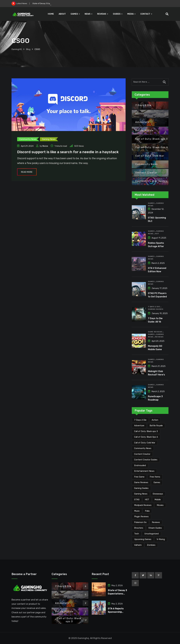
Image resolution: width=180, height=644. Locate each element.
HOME (51, 14)
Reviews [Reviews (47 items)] (156, 522)
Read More (27, 172)
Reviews (159, 337)
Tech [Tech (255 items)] (137, 534)
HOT (157, 234)
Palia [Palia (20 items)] (147, 511)
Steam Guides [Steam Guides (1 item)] (155, 528)
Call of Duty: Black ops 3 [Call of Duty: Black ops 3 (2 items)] (146, 431)
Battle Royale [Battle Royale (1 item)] (156, 426)
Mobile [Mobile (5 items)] (158, 500)
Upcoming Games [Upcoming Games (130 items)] (143, 539)
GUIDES (117, 14)
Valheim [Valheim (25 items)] (138, 545)
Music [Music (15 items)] (137, 511)
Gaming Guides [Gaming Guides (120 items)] (141, 488)
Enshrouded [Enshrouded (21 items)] (140, 465)
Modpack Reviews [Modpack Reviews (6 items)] (143, 505)
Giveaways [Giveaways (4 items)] (158, 494)
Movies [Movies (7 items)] (160, 505)
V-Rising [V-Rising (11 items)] (161, 539)
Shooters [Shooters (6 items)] (139, 528)
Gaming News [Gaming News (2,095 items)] (141, 494)
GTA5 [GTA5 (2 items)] (137, 500)
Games (151, 203)
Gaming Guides (156, 309)
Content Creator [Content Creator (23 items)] (142, 454)
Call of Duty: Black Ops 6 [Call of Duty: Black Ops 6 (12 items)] (146, 437)
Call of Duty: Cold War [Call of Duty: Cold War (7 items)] (145, 443)
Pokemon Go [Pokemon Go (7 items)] (140, 522)
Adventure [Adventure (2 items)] (139, 426)
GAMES (74, 14)
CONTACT (145, 14)
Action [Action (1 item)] (155, 420)
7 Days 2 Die (154, 307)
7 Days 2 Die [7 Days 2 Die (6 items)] (140, 420)
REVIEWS (102, 14)
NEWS (88, 14)
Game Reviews (155, 332)
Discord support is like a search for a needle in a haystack (68, 152)
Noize (45, 146)
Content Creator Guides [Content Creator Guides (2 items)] (146, 460)
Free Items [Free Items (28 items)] (155, 477)
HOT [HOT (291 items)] (147, 500)
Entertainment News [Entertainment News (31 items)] (144, 471)
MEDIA (130, 14)
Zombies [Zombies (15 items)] (151, 545)
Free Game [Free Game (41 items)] (139, 477)
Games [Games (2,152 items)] (157, 482)
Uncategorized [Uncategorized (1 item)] (151, 534)
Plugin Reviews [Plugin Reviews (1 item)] (141, 517)
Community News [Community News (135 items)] (143, 448)
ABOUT (62, 14)
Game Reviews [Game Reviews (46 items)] (141, 482)
